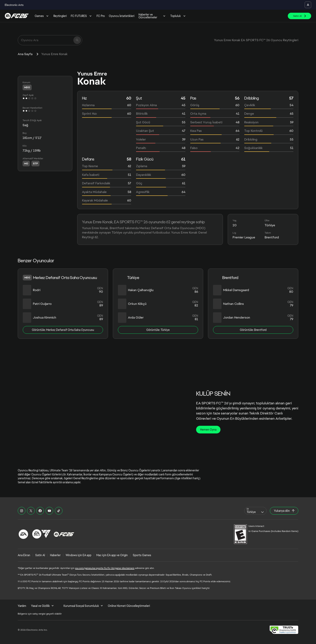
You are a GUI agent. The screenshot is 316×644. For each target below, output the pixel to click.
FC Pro (101, 16)
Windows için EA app (78, 555)
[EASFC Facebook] (40, 511)
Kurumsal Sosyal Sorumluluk (83, 606)
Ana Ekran (24, 555)
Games (42, 16)
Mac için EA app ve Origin (112, 555)
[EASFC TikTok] (59, 511)
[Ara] (77, 40)
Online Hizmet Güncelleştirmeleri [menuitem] (129, 606)
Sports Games (142, 555)
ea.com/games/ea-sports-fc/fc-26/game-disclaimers (105, 568)
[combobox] (255, 511)
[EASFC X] (31, 511)
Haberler (55, 555)
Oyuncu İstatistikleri (122, 16)
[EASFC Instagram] (22, 511)
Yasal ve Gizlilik (42, 606)
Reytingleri (60, 16)
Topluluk (178, 16)
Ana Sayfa (25, 54)
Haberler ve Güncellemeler (152, 16)
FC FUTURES (82, 16)
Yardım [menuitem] (22, 606)
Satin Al (40, 555)
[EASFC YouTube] (49, 511)
